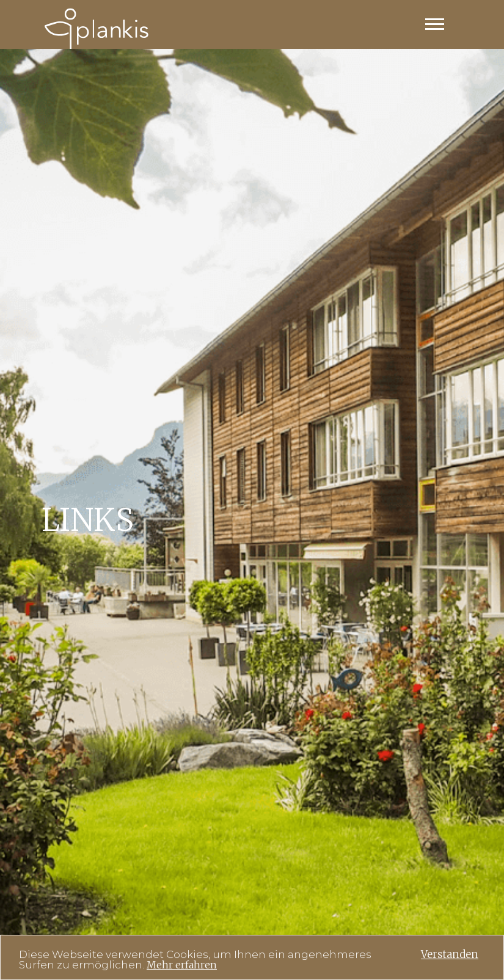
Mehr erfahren (182, 966)
